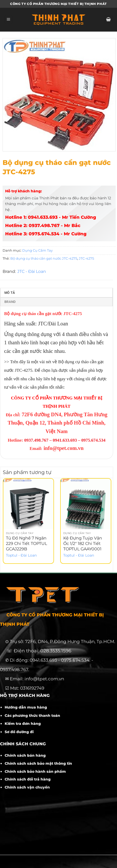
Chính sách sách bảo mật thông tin (38, 763)
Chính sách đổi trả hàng (28, 779)
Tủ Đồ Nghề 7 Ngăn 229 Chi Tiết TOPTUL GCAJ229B (26, 544)
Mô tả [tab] (10, 293)
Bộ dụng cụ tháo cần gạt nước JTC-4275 (44, 258)
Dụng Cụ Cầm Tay (37, 250)
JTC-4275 (86, 258)
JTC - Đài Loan (32, 271)
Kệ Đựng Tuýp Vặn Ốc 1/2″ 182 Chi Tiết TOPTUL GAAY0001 (83, 544)
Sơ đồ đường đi (19, 732)
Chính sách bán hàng (25, 755)
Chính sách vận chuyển (27, 787)
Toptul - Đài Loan (21, 555)
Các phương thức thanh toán (32, 716)
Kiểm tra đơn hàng (23, 724)
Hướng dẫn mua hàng (26, 707)
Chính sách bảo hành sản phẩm (35, 771)
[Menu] (9, 20)
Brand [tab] (10, 302)
